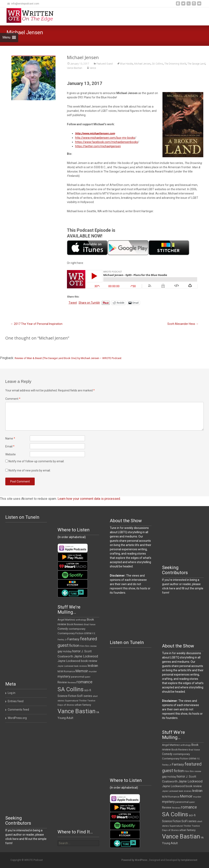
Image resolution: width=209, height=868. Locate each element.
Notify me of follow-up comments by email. (36, 461)
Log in (12, 693)
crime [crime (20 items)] (88, 633)
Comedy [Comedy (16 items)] (63, 629)
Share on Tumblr (89, 303)
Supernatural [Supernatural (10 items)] (72, 701)
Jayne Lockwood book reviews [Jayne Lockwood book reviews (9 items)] (72, 666)
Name (10, 438)
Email (10, 446)
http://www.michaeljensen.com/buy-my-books (105, 138)
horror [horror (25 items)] (76, 651)
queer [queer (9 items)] (88, 677)
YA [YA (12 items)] (98, 712)
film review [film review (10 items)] (91, 646)
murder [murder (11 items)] (93, 671)
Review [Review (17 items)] (62, 682)
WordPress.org (17, 718)
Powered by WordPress (135, 860)
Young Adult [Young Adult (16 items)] (65, 718)
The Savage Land (196, 64)
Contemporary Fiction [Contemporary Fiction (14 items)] (71, 633)
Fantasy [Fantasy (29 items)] (73, 639)
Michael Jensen (142, 64)
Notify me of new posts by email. (30, 470)
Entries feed (16, 701)
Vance (93, 68)
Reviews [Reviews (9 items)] (72, 683)
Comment (13, 399)
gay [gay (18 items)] (60, 651)
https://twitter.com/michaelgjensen (98, 146)
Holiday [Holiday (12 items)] (67, 652)
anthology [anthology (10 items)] (81, 620)
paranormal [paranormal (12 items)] (77, 677)
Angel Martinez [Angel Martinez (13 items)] (66, 620)
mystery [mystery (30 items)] (64, 676)
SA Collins (157, 64)
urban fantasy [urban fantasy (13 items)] (83, 705)
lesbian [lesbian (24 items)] (93, 666)
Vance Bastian (75, 68)
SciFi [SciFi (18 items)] (80, 696)
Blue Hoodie (127, 64)
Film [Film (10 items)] (82, 646)
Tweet (73, 303)
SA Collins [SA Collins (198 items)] (71, 689)
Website (11, 454)
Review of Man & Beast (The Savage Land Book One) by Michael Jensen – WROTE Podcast (68, 358)
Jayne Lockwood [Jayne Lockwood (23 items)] (86, 656)
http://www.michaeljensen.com (95, 133)
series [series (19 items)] (88, 696)
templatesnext (189, 860)
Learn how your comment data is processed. (89, 499)
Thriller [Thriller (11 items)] (83, 701)
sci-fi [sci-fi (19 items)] (88, 690)
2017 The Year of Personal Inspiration (36, 324)
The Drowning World (175, 64)
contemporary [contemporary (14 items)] (77, 629)
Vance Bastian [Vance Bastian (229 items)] (77, 711)
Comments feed (18, 710)
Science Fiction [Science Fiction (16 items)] (67, 696)
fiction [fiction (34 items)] (74, 646)
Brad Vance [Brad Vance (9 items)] (90, 625)
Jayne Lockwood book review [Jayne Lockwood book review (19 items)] (77, 661)
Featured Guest (105, 64)
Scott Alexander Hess (183, 324)
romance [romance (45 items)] (84, 682)
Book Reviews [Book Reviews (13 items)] (75, 624)
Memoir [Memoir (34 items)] (82, 671)
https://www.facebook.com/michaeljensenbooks (107, 142)
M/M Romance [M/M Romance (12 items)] (66, 671)
